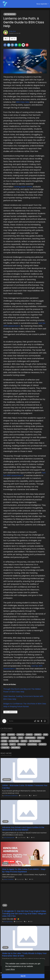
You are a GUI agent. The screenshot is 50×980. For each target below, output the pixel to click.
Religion (22, 744)
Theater (5, 748)
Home (4, 741)
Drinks (38, 735)
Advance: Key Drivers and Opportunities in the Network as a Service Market (23, 829)
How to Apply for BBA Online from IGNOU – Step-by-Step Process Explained (24, 870)
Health (41, 738)
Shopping (32, 744)
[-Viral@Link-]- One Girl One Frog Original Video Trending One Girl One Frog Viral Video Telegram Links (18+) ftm (24, 914)
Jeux (21, 738)
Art (3, 735)
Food (13, 738)
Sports (42, 744)
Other (4, 744)
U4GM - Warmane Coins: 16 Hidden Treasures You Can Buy (25, 787)
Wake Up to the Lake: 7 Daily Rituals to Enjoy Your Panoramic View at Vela (24, 955)
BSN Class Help (23, 102)
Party (13, 744)
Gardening (30, 738)
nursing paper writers (23, 187)
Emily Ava (12, 31)
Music (24, 741)
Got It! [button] (23, 976)
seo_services (10, 712)
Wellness (15, 748)
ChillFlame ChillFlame (11, 796)
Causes (11, 735)
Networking (10, 14)
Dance (29, 735)
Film (45, 735)
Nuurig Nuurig (8, 921)
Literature (14, 741)
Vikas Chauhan (9, 879)
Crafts (20, 735)
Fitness (5, 738)
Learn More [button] (10, 969)
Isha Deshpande (9, 837)
